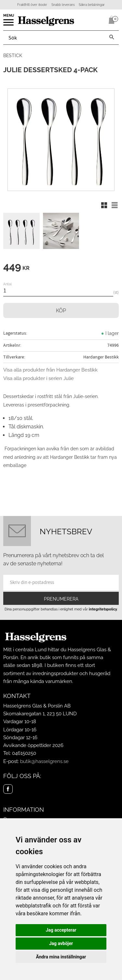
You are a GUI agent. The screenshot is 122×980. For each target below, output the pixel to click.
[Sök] (112, 38)
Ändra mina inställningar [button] (61, 957)
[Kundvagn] (110, 20)
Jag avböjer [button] (61, 943)
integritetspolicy (103, 609)
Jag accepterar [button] (61, 930)
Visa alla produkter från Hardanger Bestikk (50, 370)
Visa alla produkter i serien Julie (39, 378)
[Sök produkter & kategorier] (54, 38)
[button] (9, 25)
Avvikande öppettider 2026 (33, 745)
